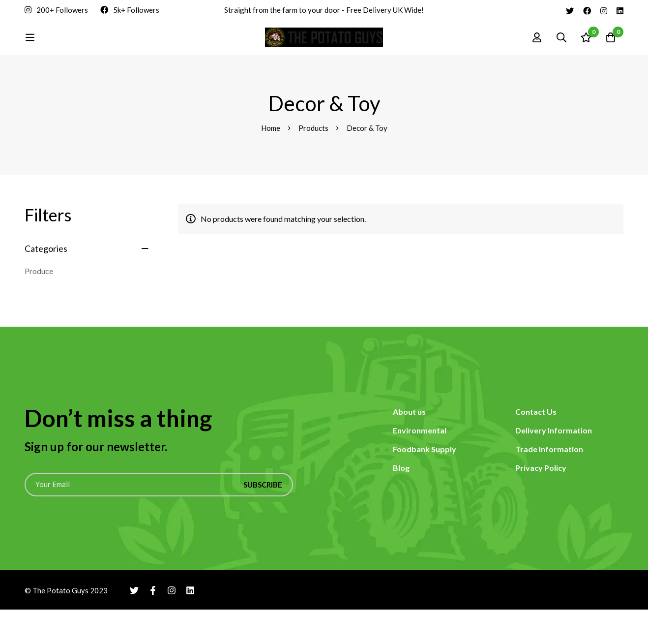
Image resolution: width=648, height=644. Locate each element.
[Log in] (537, 55)
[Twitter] (570, 10)
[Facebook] (587, 10)
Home (271, 162)
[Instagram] (604, 10)
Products (313, 162)
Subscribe (263, 519)
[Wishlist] (586, 55)
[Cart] (611, 55)
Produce (39, 305)
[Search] (561, 55)
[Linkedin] (620, 10)
